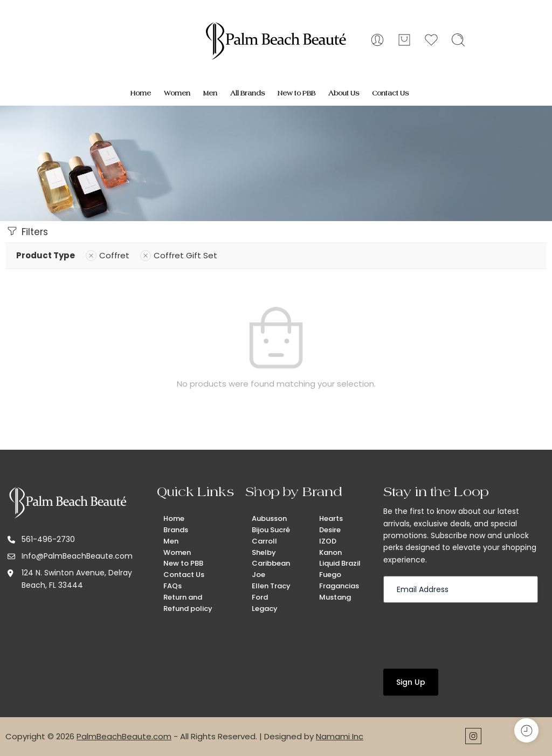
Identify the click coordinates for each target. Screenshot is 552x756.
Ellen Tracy (271, 586)
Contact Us (390, 93)
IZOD (328, 541)
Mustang (335, 597)
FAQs (172, 586)
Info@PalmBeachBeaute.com (77, 556)
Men (210, 93)
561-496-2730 (48, 539)
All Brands (247, 93)
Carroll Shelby (264, 547)
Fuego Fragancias (339, 580)
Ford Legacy (265, 603)
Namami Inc (340, 736)
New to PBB (296, 93)
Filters (27, 231)
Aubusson (269, 518)
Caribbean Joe (271, 569)
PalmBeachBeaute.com (124, 736)
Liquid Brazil (340, 563)
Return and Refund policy (188, 603)
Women (177, 93)
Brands (176, 530)
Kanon (330, 552)
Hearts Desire (331, 524)
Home (141, 93)
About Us (344, 93)
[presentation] (465, 635)
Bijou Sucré (271, 530)
